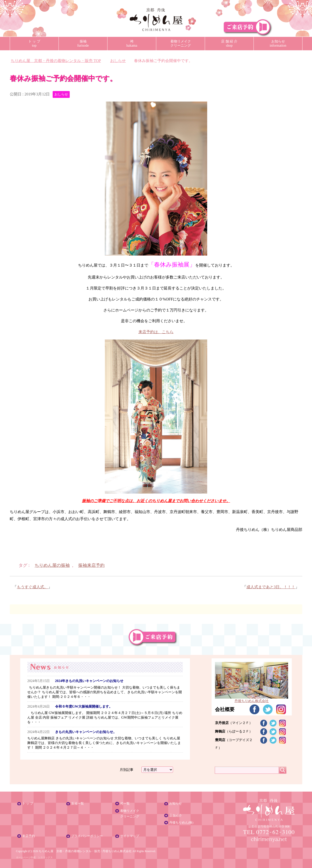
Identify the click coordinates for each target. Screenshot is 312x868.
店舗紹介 (175, 816)
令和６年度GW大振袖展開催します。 (84, 706)
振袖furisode (83, 43)
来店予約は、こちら (156, 332)
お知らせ (175, 804)
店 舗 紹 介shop (229, 43)
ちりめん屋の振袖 (52, 565)
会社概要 (225, 709)
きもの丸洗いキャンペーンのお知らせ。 (86, 732)
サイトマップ (130, 836)
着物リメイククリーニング (181, 43)
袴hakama (132, 43)
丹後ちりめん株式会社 (117, 851)
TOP (56, 61)
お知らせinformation (278, 43)
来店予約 (29, 836)
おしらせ (61, 94)
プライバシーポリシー (87, 836)
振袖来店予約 (91, 565)
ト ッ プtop (34, 43)
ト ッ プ (28, 804)
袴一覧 (125, 804)
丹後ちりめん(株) (181, 823)
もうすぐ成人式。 (32, 587)
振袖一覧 (78, 804)
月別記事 (127, 770)
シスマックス (45, 857)
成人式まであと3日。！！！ (271, 587)
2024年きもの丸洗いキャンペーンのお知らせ (89, 681)
